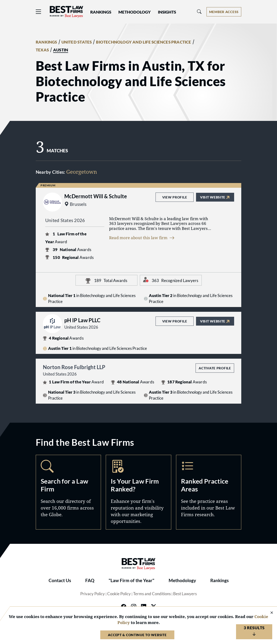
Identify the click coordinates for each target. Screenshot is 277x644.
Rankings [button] (101, 12)
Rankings (219, 580)
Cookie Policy (119, 594)
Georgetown (82, 172)
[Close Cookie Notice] (269, 613)
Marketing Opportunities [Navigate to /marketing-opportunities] (138, 492)
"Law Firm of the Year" (131, 580)
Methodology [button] (135, 12)
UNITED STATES (77, 42)
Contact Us (60, 580)
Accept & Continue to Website (137, 635)
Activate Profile (215, 368)
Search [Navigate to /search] (68, 492)
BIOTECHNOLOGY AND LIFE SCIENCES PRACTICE (144, 42)
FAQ (90, 580)
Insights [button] (167, 12)
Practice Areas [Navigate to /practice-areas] (209, 492)
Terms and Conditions (152, 594)
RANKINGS (46, 42)
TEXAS (42, 50)
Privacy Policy (93, 594)
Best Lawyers (185, 594)
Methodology (182, 580)
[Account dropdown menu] (224, 12)
